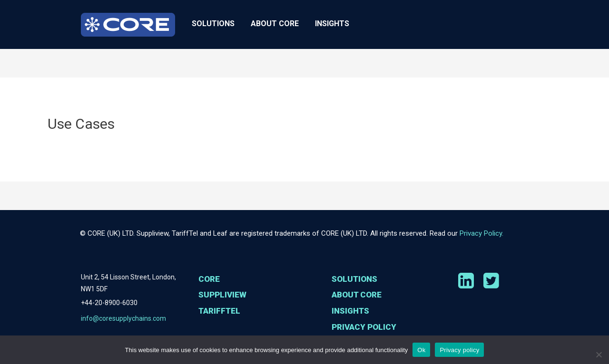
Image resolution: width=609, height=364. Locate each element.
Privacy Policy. (481, 233)
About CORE (275, 24)
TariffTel (221, 330)
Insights (332, 24)
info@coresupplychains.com (123, 320)
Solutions (213, 24)
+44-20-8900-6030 (109, 303)
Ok (421, 350)
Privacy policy (459, 350)
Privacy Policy (365, 330)
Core (210, 280)
